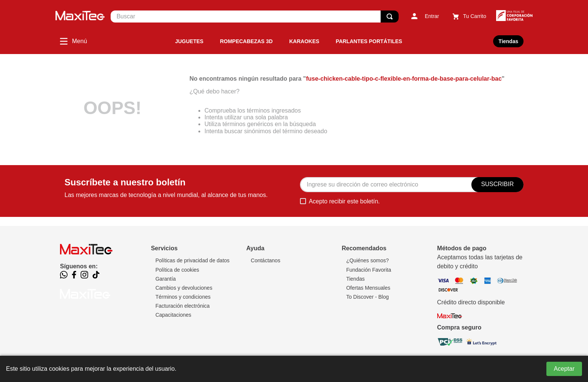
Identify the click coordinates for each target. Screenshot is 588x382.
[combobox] (255, 17)
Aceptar (564, 369)
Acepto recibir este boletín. (344, 201)
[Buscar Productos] (390, 17)
